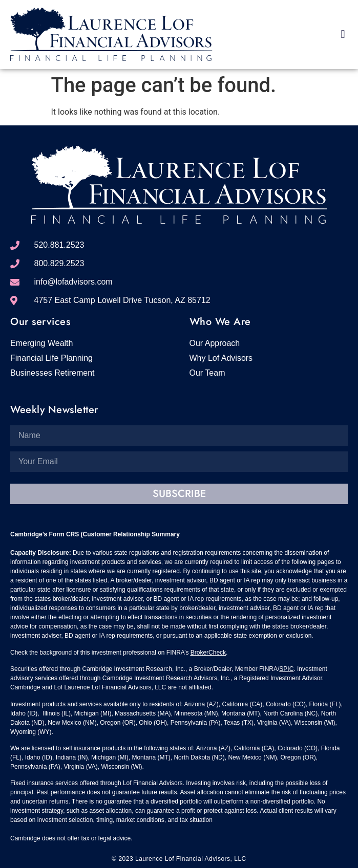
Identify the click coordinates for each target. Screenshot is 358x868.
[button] (343, 34)
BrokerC (202, 653)
